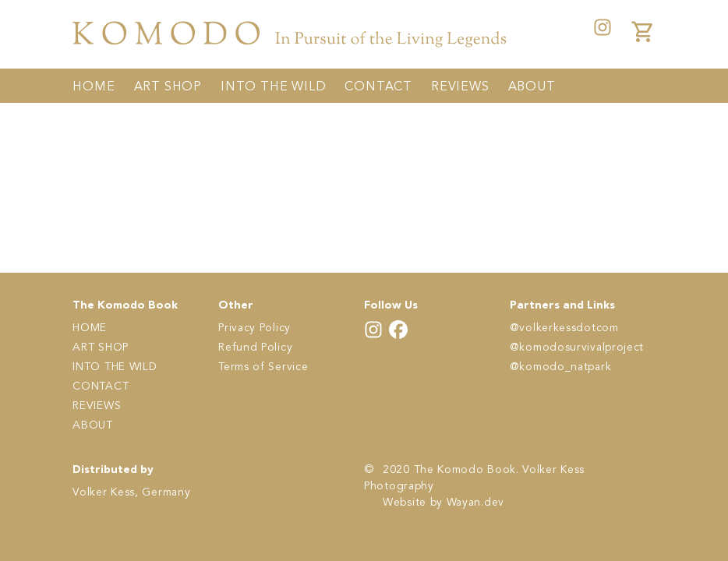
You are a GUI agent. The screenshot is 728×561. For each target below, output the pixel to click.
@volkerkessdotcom (564, 328)
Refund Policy (255, 348)
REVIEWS (460, 87)
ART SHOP (168, 87)
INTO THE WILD (273, 87)
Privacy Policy (254, 328)
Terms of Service (263, 367)
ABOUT (532, 87)
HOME (94, 87)
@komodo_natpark (561, 367)
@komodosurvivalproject (577, 348)
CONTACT (378, 87)
